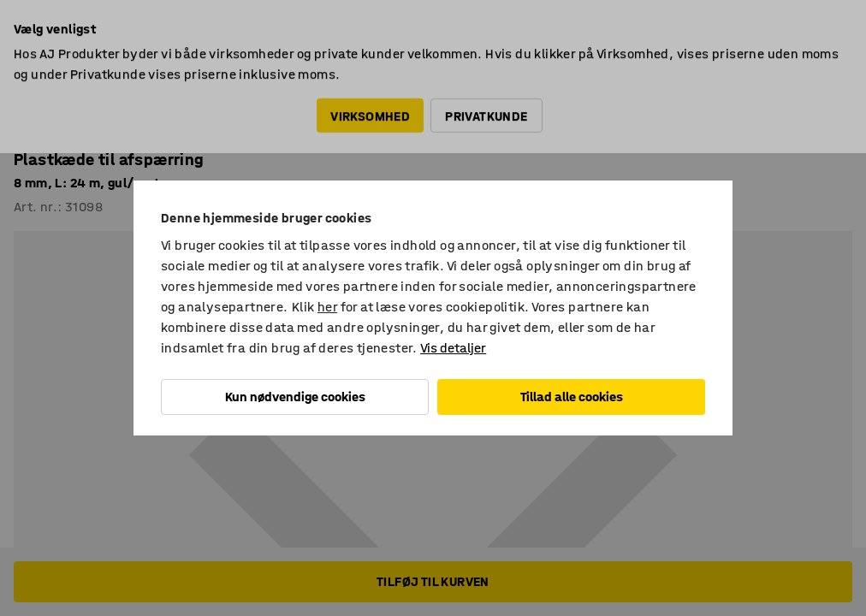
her (327, 307)
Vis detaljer (453, 348)
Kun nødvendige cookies (295, 397)
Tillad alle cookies (572, 397)
